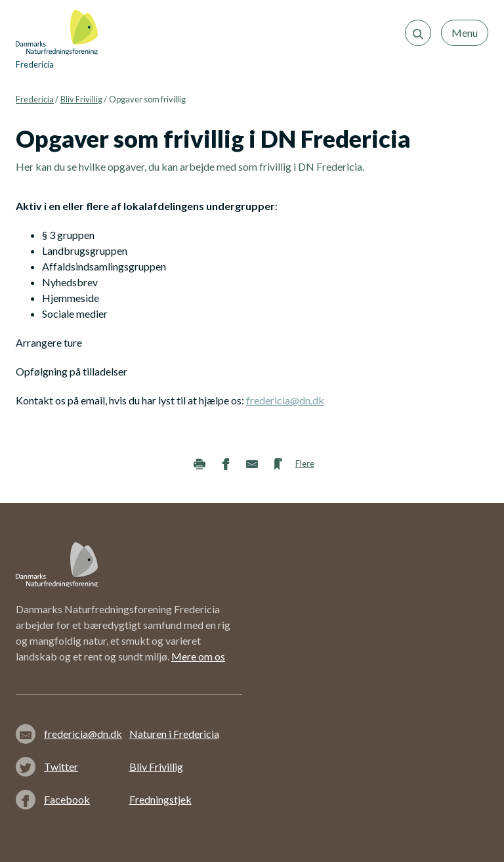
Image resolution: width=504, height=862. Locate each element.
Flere (305, 463)
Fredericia (35, 99)
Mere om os (198, 656)
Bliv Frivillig (81, 99)
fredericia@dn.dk (285, 400)
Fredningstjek (160, 799)
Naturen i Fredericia (174, 734)
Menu (465, 32)
